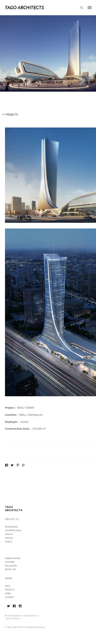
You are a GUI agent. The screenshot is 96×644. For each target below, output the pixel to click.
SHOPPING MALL (13, 530)
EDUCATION (11, 566)
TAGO (8, 586)
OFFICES (9, 538)
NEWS (8, 593)
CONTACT (10, 597)
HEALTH (9, 534)
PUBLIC (9, 542)
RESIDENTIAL (11, 527)
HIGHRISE (10, 562)
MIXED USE (10, 569)
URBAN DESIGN (13, 558)
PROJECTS (10, 590)
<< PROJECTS (10, 114)
